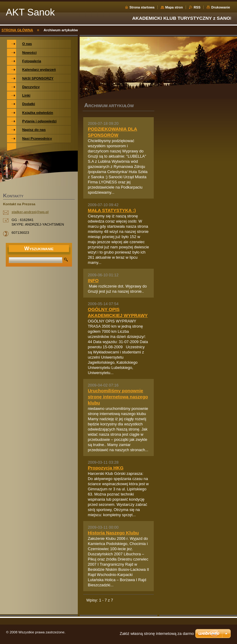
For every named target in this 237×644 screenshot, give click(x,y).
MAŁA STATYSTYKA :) (112, 210)
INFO (93, 280)
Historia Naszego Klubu (113, 533)
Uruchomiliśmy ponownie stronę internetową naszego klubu (118, 397)
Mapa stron (174, 7)
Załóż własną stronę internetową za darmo (157, 634)
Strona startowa (142, 7)
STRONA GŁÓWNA (17, 30)
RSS (197, 7)
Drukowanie (221, 7)
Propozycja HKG (106, 468)
